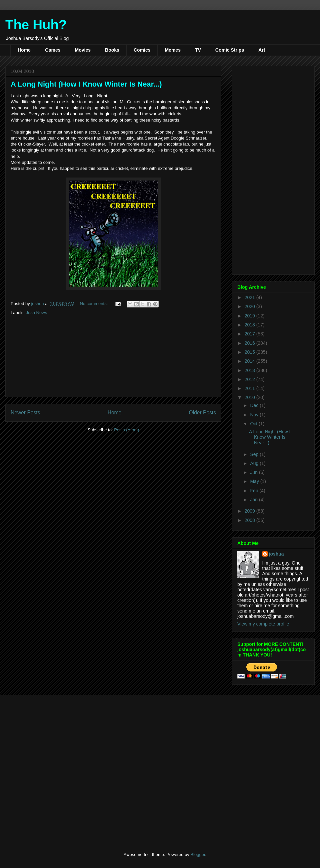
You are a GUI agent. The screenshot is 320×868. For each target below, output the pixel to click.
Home (24, 50)
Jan (254, 500)
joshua (276, 554)
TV (198, 50)
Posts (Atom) (126, 430)
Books (112, 50)
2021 (250, 297)
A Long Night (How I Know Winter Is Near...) (86, 84)
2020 (250, 306)
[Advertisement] (113, 358)
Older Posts (202, 413)
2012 (250, 379)
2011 (250, 388)
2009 (250, 511)
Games (53, 50)
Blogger (198, 855)
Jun (254, 472)
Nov (255, 415)
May (255, 481)
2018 (250, 325)
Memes (172, 50)
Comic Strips (230, 50)
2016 (250, 343)
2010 (250, 397)
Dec (255, 405)
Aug (255, 463)
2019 (250, 316)
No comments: (94, 304)
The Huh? (36, 25)
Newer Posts (25, 413)
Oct (254, 424)
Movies (83, 50)
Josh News (37, 313)
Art (262, 50)
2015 (250, 352)
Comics (142, 50)
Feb (255, 491)
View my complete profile (263, 624)
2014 (250, 361)
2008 (250, 520)
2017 (250, 334)
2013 (250, 370)
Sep (255, 454)
